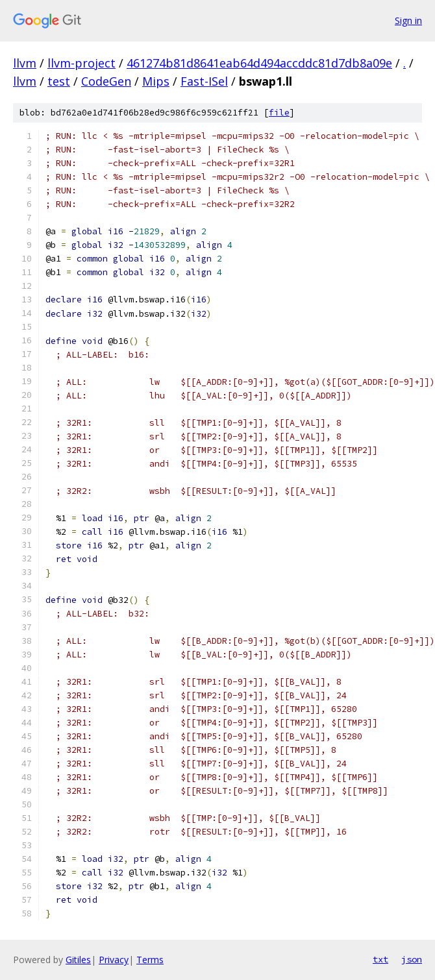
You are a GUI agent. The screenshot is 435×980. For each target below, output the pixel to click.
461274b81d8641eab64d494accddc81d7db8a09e (259, 63)
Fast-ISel (204, 81)
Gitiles (78, 960)
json (412, 959)
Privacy (114, 960)
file (279, 113)
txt (380, 959)
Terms (150, 960)
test (59, 81)
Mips (156, 81)
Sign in (408, 20)
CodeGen (106, 81)
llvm (25, 63)
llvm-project (81, 63)
